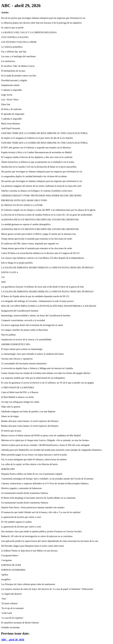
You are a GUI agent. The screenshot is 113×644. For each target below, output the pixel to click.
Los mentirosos (8, 61)
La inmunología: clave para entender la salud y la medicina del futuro (32, 354)
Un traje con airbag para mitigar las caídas (20, 402)
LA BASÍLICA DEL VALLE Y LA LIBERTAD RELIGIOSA (29, 32)
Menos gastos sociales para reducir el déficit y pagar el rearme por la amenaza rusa (38, 234)
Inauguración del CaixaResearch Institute (20, 311)
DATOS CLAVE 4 (10, 272)
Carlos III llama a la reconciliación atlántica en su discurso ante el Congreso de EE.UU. (41, 253)
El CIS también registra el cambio (16, 522)
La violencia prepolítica (12, 47)
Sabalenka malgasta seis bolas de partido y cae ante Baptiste (28, 411)
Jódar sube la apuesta (11, 407)
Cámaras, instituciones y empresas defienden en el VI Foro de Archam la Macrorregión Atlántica (45, 483)
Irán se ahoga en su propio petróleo (17, 263)
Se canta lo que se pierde (12, 28)
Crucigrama (6, 560)
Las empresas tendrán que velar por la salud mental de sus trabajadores (33, 378)
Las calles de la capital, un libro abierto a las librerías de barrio (29, 464)
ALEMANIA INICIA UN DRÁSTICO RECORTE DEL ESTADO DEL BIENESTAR (40, 220)
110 (3, 277)
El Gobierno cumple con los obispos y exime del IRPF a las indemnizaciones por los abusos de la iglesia (48, 210)
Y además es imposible (11, 90)
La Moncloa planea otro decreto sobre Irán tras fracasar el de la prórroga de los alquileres (41, 23)
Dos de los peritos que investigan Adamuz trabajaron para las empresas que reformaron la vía (43, 18)
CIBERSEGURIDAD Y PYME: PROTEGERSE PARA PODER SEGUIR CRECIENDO (41, 196)
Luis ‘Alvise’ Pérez (10, 100)
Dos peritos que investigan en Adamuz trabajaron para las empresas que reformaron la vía (42, 172)
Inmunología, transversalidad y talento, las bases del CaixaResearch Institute (36, 316)
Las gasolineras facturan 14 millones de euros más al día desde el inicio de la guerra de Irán (42, 287)
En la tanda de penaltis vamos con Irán (19, 76)
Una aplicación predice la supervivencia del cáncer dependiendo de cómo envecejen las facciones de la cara (50, 541)
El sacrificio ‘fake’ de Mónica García (18, 66)
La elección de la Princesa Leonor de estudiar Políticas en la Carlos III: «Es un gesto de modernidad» (47, 215)
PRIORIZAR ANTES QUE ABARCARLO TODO (24, 200)
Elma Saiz (6, 104)
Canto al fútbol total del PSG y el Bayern (20, 392)
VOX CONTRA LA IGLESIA (15, 37)
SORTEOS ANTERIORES (13, 570)
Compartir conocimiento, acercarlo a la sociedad (23, 320)
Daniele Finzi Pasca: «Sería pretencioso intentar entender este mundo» (33, 507)
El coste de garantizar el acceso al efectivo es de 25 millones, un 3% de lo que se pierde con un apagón (47, 383)
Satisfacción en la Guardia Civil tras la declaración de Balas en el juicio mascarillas (39, 167)
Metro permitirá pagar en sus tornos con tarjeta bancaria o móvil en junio (34, 455)
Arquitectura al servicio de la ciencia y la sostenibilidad (26, 340)
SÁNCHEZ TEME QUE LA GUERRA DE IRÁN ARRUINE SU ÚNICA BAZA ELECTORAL (45, 133)
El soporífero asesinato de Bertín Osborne (20, 623)
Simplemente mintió (10, 85)
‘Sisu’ (4, 599)
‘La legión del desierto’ (12, 594)
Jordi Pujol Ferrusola (11, 128)
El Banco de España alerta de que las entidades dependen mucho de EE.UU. (35, 296)
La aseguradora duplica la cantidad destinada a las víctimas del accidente (34, 176)
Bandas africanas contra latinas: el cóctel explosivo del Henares (30, 421)
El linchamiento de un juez (13, 71)
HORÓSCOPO (8, 469)
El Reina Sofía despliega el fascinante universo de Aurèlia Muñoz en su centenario (38, 498)
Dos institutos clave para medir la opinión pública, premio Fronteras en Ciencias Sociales (41, 531)
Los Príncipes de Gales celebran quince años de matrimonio (28, 584)
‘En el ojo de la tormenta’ (13, 608)
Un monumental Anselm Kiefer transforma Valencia (25, 493)
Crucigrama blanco (10, 555)
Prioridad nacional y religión (14, 80)
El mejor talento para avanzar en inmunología (22, 349)
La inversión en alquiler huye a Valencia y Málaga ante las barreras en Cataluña (37, 368)
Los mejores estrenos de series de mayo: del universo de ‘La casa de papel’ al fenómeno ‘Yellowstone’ (47, 589)
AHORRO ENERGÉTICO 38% (16, 344)
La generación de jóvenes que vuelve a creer (21, 517)
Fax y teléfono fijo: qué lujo (14, 52)
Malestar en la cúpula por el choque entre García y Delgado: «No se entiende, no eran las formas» (45, 440)
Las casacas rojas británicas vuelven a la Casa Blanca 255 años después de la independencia (43, 258)
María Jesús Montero (11, 124)
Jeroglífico (6, 579)
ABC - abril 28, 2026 (13, 640)
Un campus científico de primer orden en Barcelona (24, 330)
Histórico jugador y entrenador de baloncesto (21, 488)
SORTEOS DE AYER (11, 565)
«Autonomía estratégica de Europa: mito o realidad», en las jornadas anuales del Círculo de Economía (47, 479)
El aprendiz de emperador (13, 114)
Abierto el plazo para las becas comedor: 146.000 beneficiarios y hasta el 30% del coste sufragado (45, 445)
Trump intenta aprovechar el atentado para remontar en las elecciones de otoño (37, 239)
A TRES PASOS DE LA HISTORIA (18, 387)
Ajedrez (5, 575)
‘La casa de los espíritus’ (12, 618)
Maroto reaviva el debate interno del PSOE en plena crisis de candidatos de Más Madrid (41, 435)
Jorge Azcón (7, 95)
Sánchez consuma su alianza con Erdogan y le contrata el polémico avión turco (37, 191)
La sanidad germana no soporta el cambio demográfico (26, 224)
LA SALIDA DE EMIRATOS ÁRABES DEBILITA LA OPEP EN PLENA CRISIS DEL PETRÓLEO (47, 268)
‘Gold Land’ (7, 613)
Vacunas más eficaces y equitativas (17, 359)
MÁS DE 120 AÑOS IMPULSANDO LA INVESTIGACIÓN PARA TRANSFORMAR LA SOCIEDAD (49, 306)
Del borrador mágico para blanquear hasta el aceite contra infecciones (33, 546)
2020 (3, 282)
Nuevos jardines (8, 335)
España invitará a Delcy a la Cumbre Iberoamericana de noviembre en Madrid (36, 152)
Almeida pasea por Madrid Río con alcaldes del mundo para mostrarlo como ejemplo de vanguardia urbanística (51, 450)
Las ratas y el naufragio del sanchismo (18, 56)
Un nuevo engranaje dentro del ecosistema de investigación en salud (32, 325)
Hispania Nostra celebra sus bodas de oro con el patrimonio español (32, 474)
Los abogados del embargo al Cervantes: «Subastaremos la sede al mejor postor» (38, 301)
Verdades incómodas (10, 627)
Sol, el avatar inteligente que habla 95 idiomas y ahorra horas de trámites (34, 459)
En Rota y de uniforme (11, 109)
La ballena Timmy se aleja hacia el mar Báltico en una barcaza (29, 551)
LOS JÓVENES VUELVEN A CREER (19, 42)
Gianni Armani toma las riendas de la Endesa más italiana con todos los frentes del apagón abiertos (46, 373)
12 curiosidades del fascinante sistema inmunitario (24, 363)
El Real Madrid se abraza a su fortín (17, 397)
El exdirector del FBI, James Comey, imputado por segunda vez (30, 244)
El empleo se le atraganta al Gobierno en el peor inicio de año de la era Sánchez (37, 138)
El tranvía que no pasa (11, 431)
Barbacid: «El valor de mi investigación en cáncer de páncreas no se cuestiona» (37, 536)
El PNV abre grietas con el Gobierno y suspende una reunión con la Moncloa (36, 148)
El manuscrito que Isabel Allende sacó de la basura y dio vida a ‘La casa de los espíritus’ (41, 512)
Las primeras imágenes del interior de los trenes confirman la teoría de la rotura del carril (41, 186)
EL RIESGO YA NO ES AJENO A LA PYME (22, 205)
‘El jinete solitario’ (10, 603)
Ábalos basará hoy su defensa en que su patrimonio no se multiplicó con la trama (38, 162)
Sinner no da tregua (10, 416)
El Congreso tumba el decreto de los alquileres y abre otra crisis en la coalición (37, 157)
